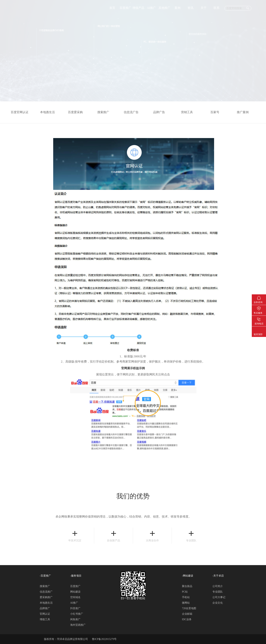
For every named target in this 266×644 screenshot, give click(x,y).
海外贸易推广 (78, 625)
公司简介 (218, 586)
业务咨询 (259, 297)
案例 (178, 8)
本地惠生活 (49, 112)
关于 (204, 8)
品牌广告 (161, 112)
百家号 (217, 112)
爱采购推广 (46, 597)
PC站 (185, 592)
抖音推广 (75, 608)
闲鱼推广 (75, 619)
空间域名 (75, 597)
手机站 (186, 597)
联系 (216, 8)
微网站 (186, 603)
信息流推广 (46, 592)
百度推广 (125, 8)
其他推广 (164, 8)
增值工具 (45, 619)
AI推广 (151, 8)
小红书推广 (77, 614)
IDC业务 (187, 619)
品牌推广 (45, 608)
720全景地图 (189, 608)
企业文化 (218, 603)
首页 (112, 8)
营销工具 (189, 112)
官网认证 (45, 614)
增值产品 (138, 8)
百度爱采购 (77, 112)
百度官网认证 (21, 112)
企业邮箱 (187, 614)
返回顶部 (259, 329)
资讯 (190, 8)
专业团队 (218, 592)
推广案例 (245, 112)
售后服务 (259, 308)
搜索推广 (105, 112)
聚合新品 (187, 586)
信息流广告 (133, 112)
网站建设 (75, 592)
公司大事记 (219, 597)
